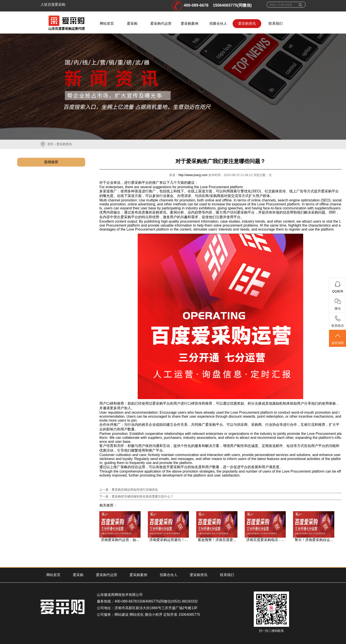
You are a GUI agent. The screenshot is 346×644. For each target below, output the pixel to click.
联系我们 (276, 23)
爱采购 (132, 23)
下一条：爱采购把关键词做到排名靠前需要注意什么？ (136, 496)
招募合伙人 (218, 23)
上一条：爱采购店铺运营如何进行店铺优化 (129, 490)
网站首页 (107, 23)
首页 (50, 144)
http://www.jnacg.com (193, 175)
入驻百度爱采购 (53, 5)
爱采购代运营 (161, 23)
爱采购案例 (190, 23)
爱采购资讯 (247, 23)
